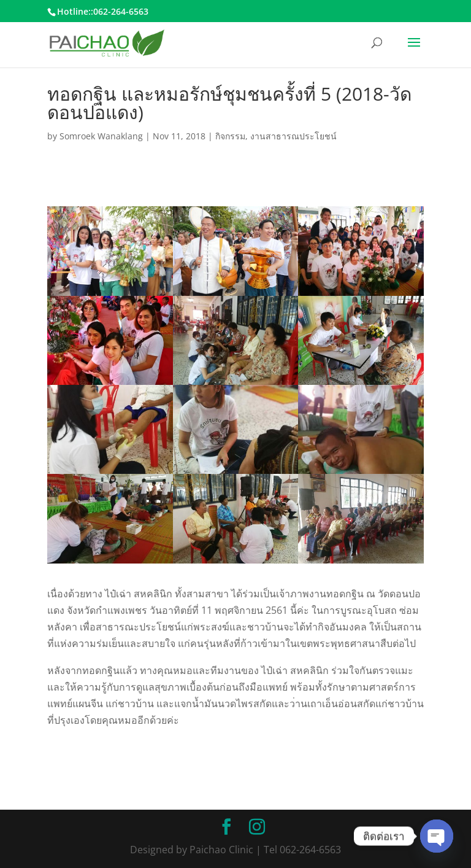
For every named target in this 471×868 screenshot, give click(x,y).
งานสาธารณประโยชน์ (293, 136)
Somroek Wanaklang (101, 136)
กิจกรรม (230, 136)
